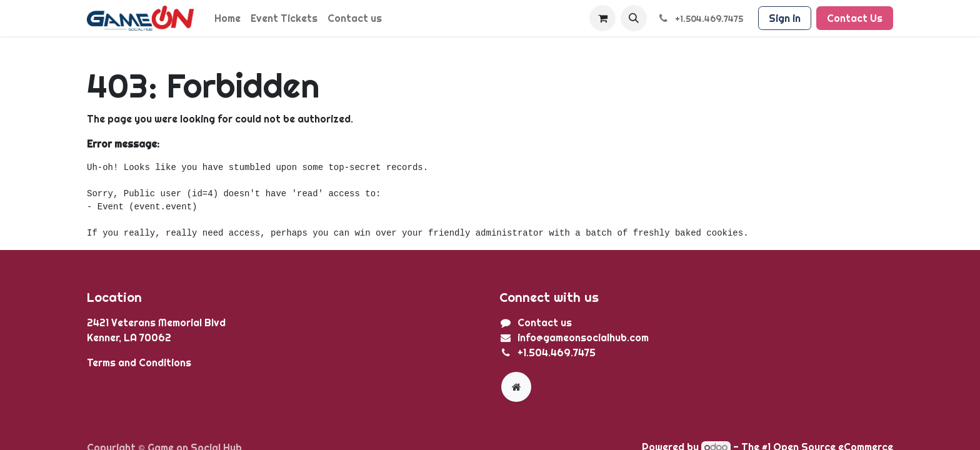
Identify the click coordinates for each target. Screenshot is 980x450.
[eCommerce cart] (602, 18)
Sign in (785, 18)
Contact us (545, 322)
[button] (634, 18)
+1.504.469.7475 (557, 352)
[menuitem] (227, 18)
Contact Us (855, 18)
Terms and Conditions (139, 362)
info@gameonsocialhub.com (583, 337)
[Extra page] (516, 387)
